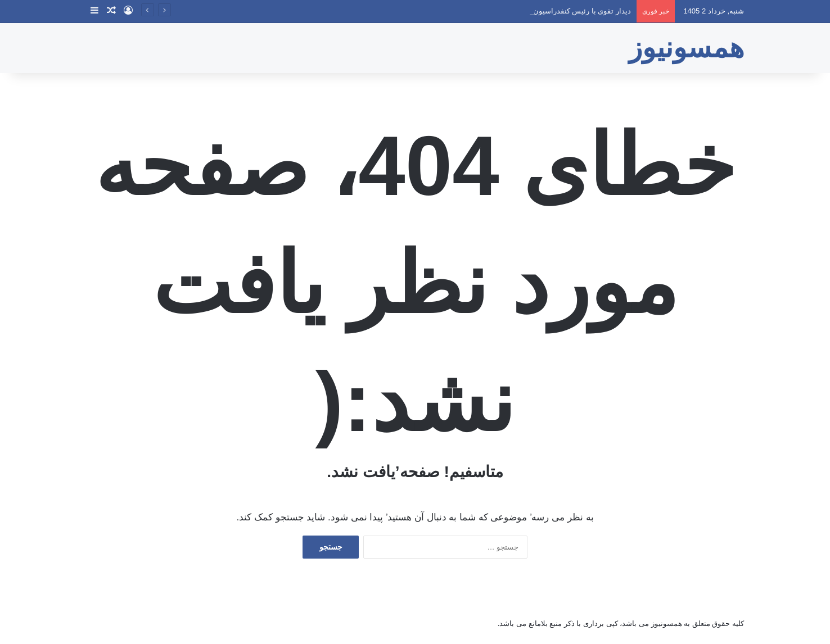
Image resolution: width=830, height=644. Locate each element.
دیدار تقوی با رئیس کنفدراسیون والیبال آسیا (563, 11)
